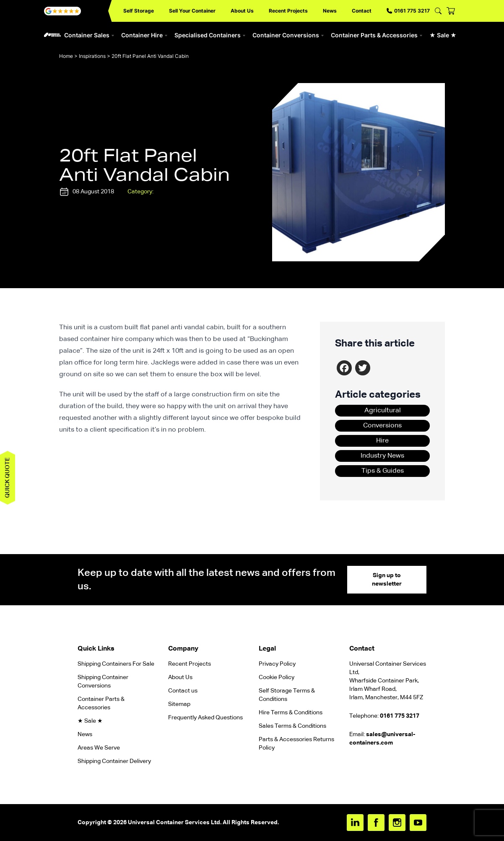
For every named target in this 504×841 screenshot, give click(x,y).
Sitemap (179, 704)
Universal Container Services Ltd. (175, 823)
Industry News (382, 456)
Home (66, 56)
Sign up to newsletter (387, 580)
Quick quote (8, 478)
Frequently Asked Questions (205, 718)
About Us (242, 11)
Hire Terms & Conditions (291, 713)
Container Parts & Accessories (377, 35)
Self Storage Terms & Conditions (287, 695)
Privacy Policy (277, 664)
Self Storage (139, 11)
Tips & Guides (383, 471)
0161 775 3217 (408, 11)
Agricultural (383, 411)
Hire (382, 441)
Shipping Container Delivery (114, 761)
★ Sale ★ (443, 35)
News (330, 11)
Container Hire (144, 35)
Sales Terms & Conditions (292, 726)
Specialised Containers (210, 35)
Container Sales (89, 35)
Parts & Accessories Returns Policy (296, 744)
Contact (362, 11)
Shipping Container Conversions (103, 682)
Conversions (382, 426)
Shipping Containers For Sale (116, 664)
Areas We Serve (99, 748)
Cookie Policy (277, 677)
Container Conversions (288, 35)
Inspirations (92, 56)
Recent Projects (288, 11)
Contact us (183, 691)
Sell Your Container (192, 11)
